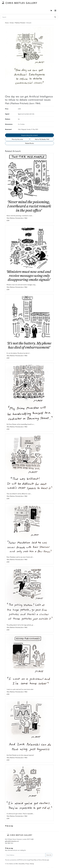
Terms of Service (42, 860)
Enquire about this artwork (30, 135)
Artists (12, 23)
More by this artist (17, 139)
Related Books (29, 143)
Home (7, 23)
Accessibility (22, 864)
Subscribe (49, 855)
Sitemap (32, 864)
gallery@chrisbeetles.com (12, 841)
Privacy (27, 864)
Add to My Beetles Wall (42, 139)
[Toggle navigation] (55, 11)
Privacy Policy (33, 860)
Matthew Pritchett (20, 23)
